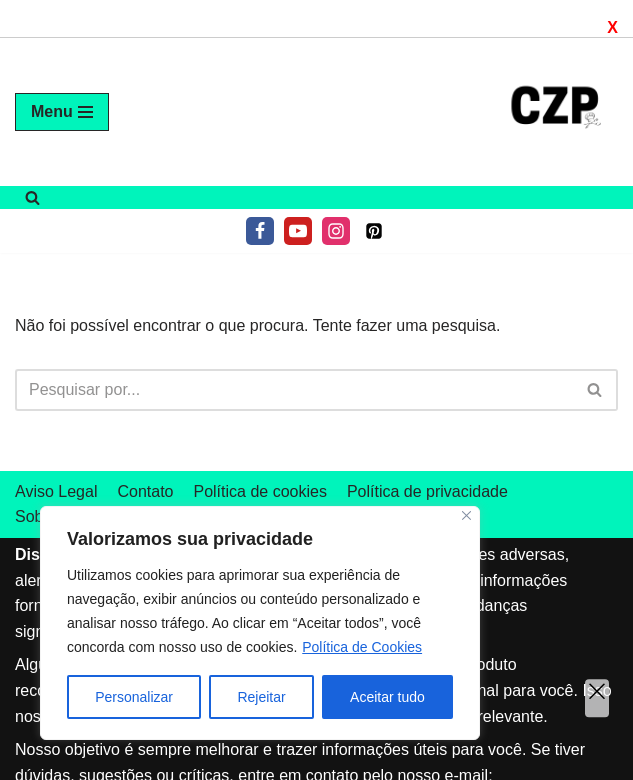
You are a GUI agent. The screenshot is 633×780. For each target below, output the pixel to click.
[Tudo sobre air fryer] (558, 112)
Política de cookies (259, 491)
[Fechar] (466, 515)
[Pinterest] (374, 231)
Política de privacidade (427, 491)
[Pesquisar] (32, 197)
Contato (145, 491)
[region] (260, 623)
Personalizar (134, 697)
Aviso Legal (56, 491)
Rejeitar (261, 697)
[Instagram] (336, 231)
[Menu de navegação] (62, 112)
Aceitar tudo (387, 697)
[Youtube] (298, 231)
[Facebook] (260, 231)
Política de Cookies (362, 647)
